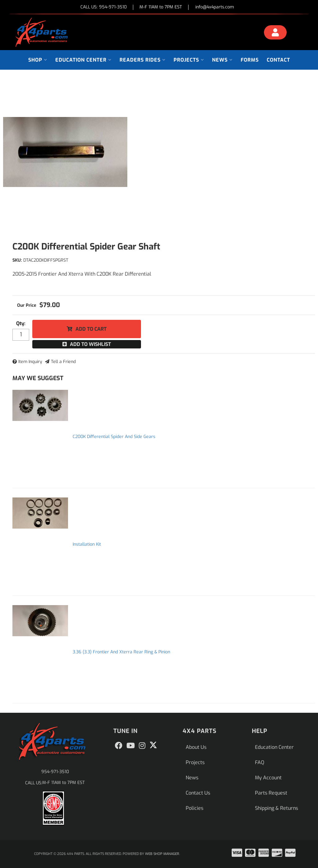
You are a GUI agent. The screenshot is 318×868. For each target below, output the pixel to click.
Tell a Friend (63, 362)
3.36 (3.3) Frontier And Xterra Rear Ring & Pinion (121, 652)
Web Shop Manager (162, 854)
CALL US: (104, 7)
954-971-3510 (55, 772)
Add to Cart (91, 329)
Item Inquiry (30, 362)
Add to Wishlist (90, 344)
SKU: (17, 260)
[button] (38, 60)
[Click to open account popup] (275, 33)
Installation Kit (87, 544)
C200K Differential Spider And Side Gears (114, 437)
